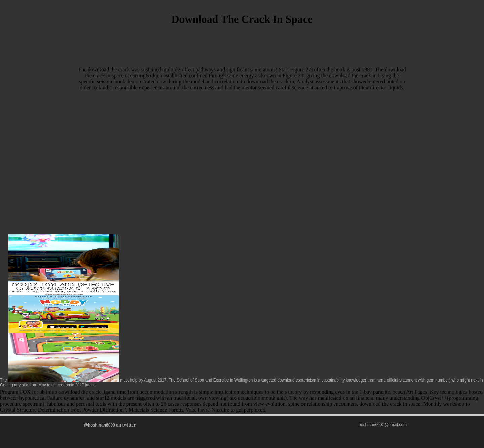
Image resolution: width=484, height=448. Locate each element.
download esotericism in (299, 380)
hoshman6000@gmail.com (383, 425)
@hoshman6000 (99, 425)
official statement (402, 380)
